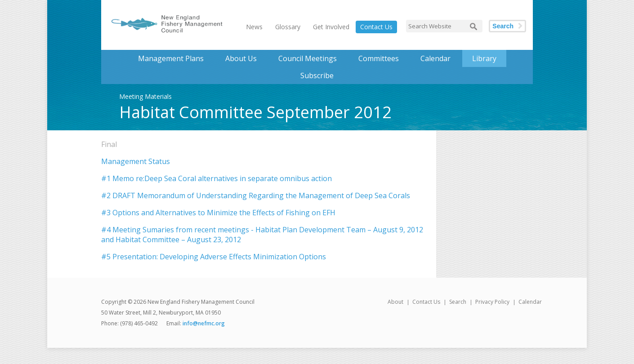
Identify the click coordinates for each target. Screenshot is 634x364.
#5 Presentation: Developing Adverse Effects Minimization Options (214, 257)
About (395, 302)
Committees (379, 58)
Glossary (288, 27)
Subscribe (317, 75)
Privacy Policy (492, 302)
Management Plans (171, 58)
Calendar (435, 58)
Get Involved (331, 27)
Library (484, 58)
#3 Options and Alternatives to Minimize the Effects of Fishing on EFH (218, 213)
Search (503, 26)
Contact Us (376, 27)
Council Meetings (308, 58)
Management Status (136, 161)
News (254, 27)
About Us (241, 58)
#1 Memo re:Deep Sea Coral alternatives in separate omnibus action (217, 178)
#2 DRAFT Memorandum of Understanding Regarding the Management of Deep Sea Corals (256, 195)
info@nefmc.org (204, 323)
